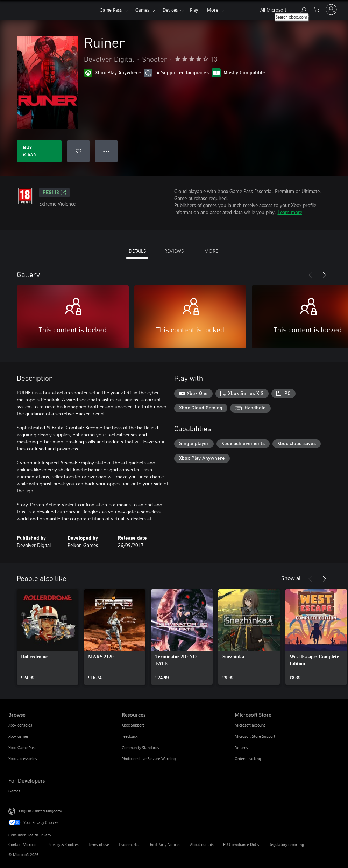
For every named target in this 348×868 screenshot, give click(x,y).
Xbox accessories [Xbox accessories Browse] (23, 759)
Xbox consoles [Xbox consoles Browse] (20, 725)
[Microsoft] (32, 10)
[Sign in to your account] (331, 9)
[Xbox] (79, 10)
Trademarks (129, 844)
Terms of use (99, 844)
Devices (170, 10)
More (213, 10)
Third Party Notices (164, 844)
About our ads (202, 844)
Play (194, 10)
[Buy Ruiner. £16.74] (39, 151)
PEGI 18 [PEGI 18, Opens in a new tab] (54, 193)
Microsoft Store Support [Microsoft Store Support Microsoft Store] (255, 736)
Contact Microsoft (24, 844)
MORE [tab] (211, 251)
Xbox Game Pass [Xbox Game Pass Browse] (22, 747)
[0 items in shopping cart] (317, 9)
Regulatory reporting (286, 844)
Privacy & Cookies (63, 844)
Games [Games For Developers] (14, 791)
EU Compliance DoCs (241, 844)
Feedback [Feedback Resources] (130, 736)
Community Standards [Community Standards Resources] (140, 747)
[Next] (324, 275)
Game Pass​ (111, 10)
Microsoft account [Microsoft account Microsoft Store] (250, 725)
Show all (292, 578)
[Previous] (310, 275)
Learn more (290, 212)
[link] (48, 637)
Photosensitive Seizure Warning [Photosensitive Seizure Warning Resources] (149, 759)
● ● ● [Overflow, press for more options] (106, 151)
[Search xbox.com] (303, 9)
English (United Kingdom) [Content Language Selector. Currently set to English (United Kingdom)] (40, 811)
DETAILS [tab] (137, 251)
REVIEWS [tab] (174, 251)
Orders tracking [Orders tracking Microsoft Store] (248, 759)
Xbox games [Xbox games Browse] (19, 736)
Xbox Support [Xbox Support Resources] (133, 725)
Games (142, 10)
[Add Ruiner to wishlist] (78, 151)
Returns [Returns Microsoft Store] (241, 747)
